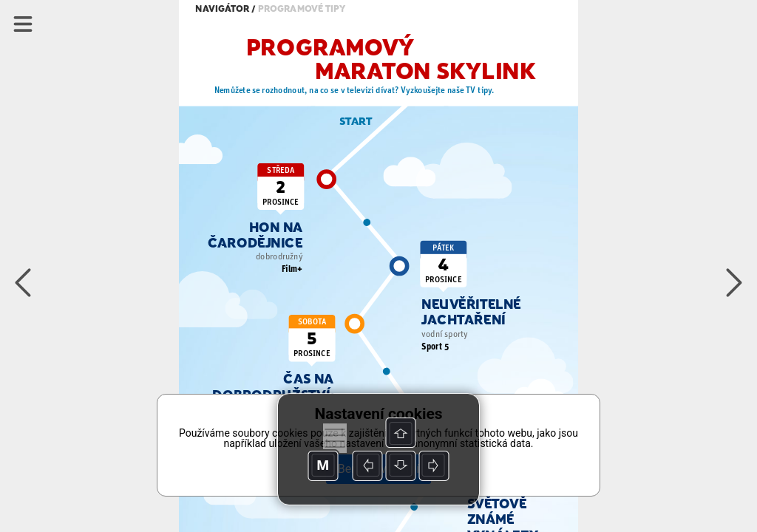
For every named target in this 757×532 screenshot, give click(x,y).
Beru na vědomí (378, 469)
